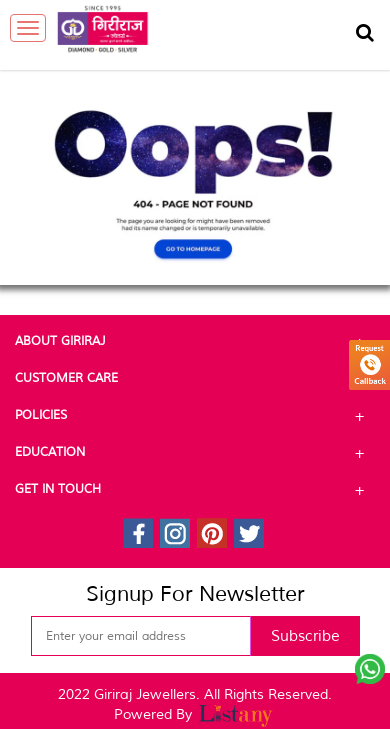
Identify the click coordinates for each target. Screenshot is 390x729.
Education (195, 453)
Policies (195, 416)
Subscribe (305, 636)
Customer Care (195, 379)
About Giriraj (195, 342)
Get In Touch (195, 490)
